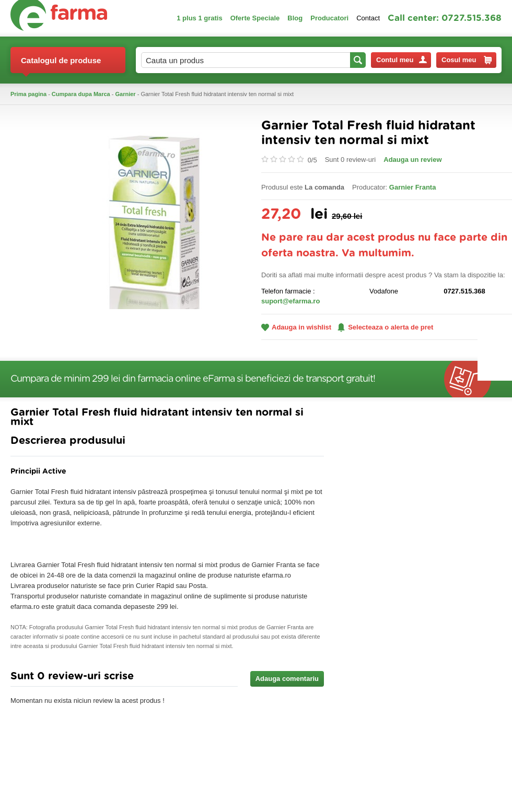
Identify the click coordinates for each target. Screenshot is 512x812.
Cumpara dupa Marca (81, 94)
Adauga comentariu (287, 679)
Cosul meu (467, 60)
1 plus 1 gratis (199, 18)
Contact (368, 18)
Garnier (126, 94)
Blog (295, 18)
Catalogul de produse (61, 64)
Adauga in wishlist (296, 327)
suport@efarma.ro (290, 301)
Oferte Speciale (255, 18)
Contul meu (402, 60)
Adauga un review (412, 160)
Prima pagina (28, 94)
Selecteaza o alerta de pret (385, 327)
